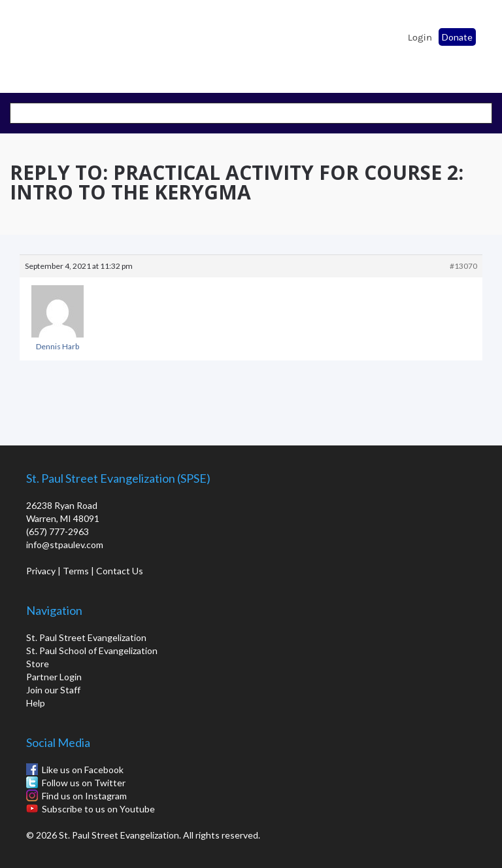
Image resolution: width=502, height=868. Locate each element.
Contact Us (120, 571)
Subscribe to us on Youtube (98, 809)
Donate (457, 37)
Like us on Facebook (83, 770)
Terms (76, 571)
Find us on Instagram (84, 796)
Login (420, 37)
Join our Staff (53, 690)
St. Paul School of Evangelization (46, 43)
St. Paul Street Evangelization (86, 637)
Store (38, 664)
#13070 (463, 266)
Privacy (41, 571)
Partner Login (54, 677)
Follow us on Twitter (84, 783)
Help (36, 703)
